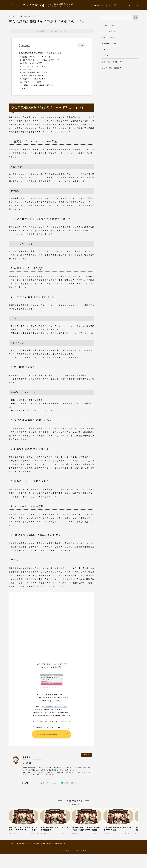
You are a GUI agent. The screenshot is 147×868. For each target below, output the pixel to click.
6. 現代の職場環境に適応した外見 (34, 72)
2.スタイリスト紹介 (110, 31)
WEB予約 (113, 5)
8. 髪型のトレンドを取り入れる (33, 79)
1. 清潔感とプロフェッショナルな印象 (35, 57)
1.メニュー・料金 (109, 25)
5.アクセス (106, 50)
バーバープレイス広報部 (27, 5)
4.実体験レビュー (109, 43)
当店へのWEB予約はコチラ (113, 62)
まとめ (23, 88)
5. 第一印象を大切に (28, 69)
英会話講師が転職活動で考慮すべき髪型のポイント (40, 53)
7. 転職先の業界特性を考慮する (33, 76)
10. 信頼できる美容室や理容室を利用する (37, 85)
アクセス (126, 5)
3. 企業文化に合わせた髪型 (31, 63)
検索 (136, 18)
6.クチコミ (106, 56)
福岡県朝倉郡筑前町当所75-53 (54, 706)
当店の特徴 (99, 5)
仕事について (26, 16)
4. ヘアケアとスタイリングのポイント (36, 66)
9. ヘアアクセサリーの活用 (31, 82)
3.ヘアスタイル (108, 37)
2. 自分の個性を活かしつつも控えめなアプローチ (40, 60)
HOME (11, 844)
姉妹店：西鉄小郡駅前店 (112, 68)
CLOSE (81, 45)
